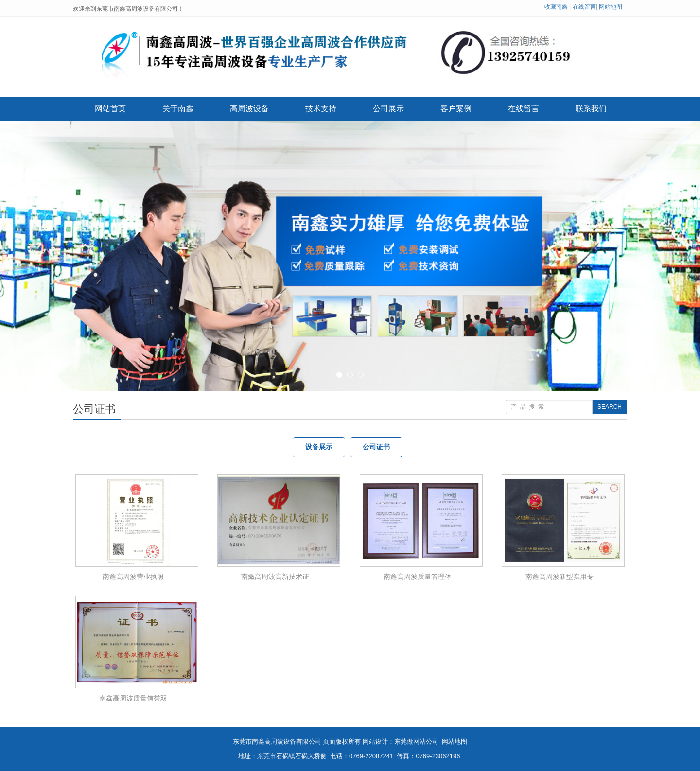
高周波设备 (249, 109)
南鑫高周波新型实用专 (560, 577)
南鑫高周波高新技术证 (275, 577)
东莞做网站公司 (416, 742)
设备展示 (319, 447)
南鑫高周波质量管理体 (418, 577)
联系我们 (591, 109)
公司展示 (388, 109)
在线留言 (584, 7)
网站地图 (611, 7)
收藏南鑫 (556, 7)
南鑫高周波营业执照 (133, 577)
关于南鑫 (178, 109)
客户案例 (456, 109)
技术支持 (321, 109)
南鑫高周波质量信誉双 (133, 698)
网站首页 (110, 109)
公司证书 (376, 447)
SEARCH (610, 407)
